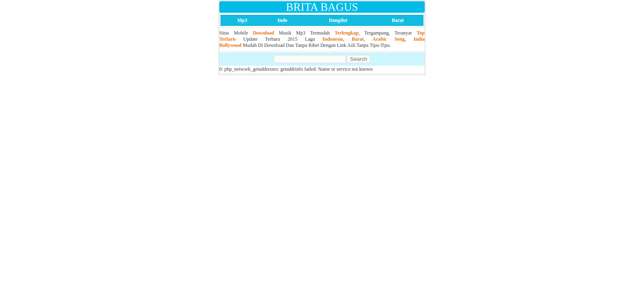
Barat (398, 20)
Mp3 (242, 20)
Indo (282, 20)
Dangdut (338, 20)
